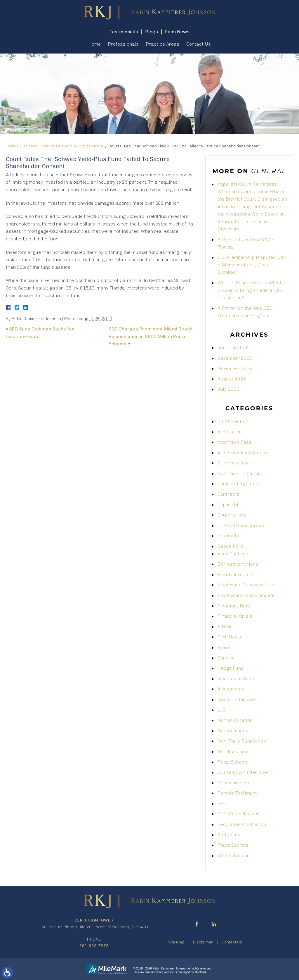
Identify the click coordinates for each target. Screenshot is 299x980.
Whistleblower (233, 856)
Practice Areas (162, 44)
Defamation (230, 536)
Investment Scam (236, 679)
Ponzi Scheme (233, 762)
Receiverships (233, 783)
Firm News (229, 637)
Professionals (123, 44)
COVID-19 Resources (241, 525)
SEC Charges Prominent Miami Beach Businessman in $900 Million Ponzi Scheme (151, 336)
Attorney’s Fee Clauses (243, 453)
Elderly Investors (236, 575)
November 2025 (235, 368)
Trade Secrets (233, 845)
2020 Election (233, 421)
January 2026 (233, 348)
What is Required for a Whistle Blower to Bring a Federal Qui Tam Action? (251, 290)
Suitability (229, 835)
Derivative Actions (238, 564)
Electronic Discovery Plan (246, 585)
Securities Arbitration (242, 824)
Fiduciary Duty (234, 606)
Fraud (224, 647)
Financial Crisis (235, 616)
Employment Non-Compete (246, 595)
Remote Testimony (238, 793)
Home (94, 44)
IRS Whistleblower (238, 699)
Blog (81, 146)
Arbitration (230, 432)
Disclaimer (203, 942)
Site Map (176, 942)
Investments (231, 689)
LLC (222, 710)
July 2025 (228, 389)
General (97, 146)
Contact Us (199, 44)
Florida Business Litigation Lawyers (39, 146)
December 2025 (235, 358)
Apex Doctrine (233, 554)
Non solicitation (235, 720)
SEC (222, 804)
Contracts (228, 494)
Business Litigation (239, 473)
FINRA (224, 627)
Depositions (231, 546)
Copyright (228, 505)
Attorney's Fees (234, 442)
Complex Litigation (238, 484)
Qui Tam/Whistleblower (244, 772)
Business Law (233, 463)
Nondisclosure (234, 751)
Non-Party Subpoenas (242, 741)
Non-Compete (232, 731)
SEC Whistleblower (238, 814)
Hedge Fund (231, 668)
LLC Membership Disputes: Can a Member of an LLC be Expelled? (252, 265)
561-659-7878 (94, 946)
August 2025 (232, 379)
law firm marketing (151, 972)
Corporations (232, 515)
